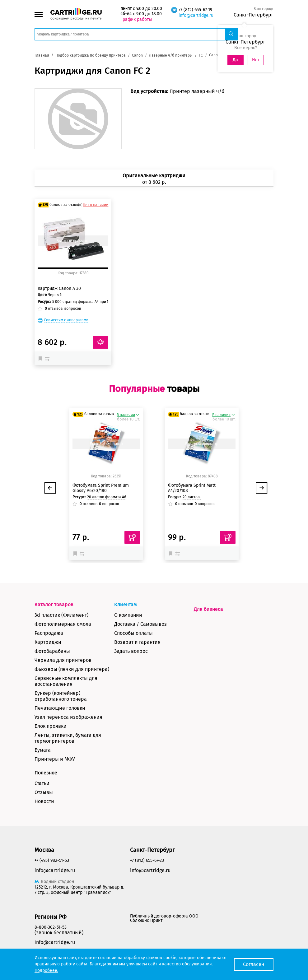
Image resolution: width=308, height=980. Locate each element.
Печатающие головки (60, 708)
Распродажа (49, 633)
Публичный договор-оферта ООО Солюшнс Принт (164, 918)
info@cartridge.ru (196, 15)
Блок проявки (51, 726)
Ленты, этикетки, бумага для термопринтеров (68, 738)
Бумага (43, 750)
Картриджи (48, 642)
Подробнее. (46, 971)
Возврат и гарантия (137, 642)
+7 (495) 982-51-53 (52, 860)
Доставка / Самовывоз (140, 624)
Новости (44, 801)
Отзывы (44, 792)
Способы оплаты (133, 633)
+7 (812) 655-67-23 (147, 860)
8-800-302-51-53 (51, 927)
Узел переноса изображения (68, 717)
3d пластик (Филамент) (61, 615)
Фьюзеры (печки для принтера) (72, 669)
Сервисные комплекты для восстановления (66, 681)
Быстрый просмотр (73, 241)
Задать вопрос (131, 651)
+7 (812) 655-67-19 (195, 10)
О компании (128, 615)
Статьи (42, 783)
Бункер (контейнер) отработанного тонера (61, 696)
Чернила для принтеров (63, 660)
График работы (136, 19)
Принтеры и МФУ (55, 759)
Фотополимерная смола (63, 624)
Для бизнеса (208, 609)
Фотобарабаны (52, 651)
